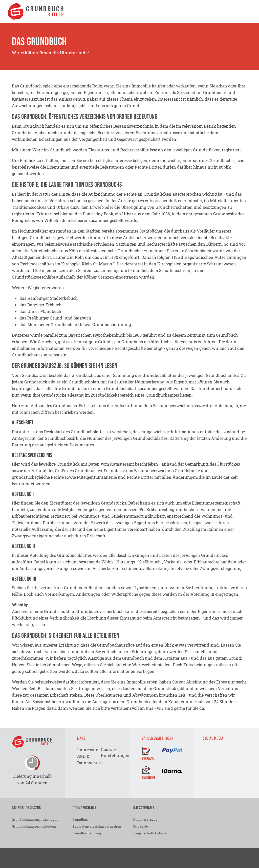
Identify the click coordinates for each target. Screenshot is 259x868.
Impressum (89, 750)
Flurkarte (141, 826)
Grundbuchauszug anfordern (34, 826)
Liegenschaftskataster (151, 833)
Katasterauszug (145, 819)
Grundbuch (81, 819)
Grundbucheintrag (87, 833)
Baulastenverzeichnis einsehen (97, 826)
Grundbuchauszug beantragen (35, 819)
